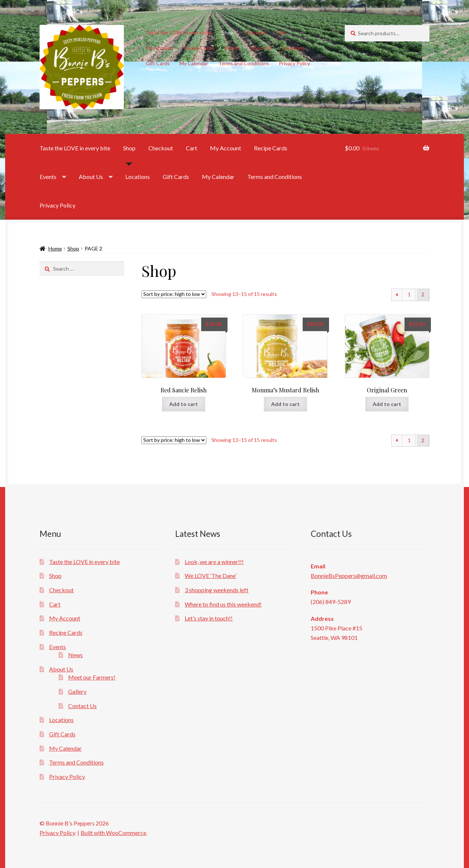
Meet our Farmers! (92, 677)
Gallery (77, 691)
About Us (261, 48)
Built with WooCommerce (113, 833)
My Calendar (194, 63)
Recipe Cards (199, 48)
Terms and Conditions (244, 63)
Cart (281, 32)
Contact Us (82, 706)
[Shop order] (174, 294)
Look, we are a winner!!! (214, 562)
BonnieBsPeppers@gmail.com (349, 576)
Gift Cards (158, 63)
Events (232, 48)
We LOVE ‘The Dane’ (211, 576)
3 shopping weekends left (217, 590)
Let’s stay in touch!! (209, 618)
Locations (294, 48)
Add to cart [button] (184, 404)
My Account (160, 48)
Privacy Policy (294, 63)
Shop (228, 32)
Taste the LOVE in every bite (179, 32)
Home (55, 248)
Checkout (255, 32)
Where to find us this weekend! (223, 604)
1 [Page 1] (409, 294)
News (75, 655)
